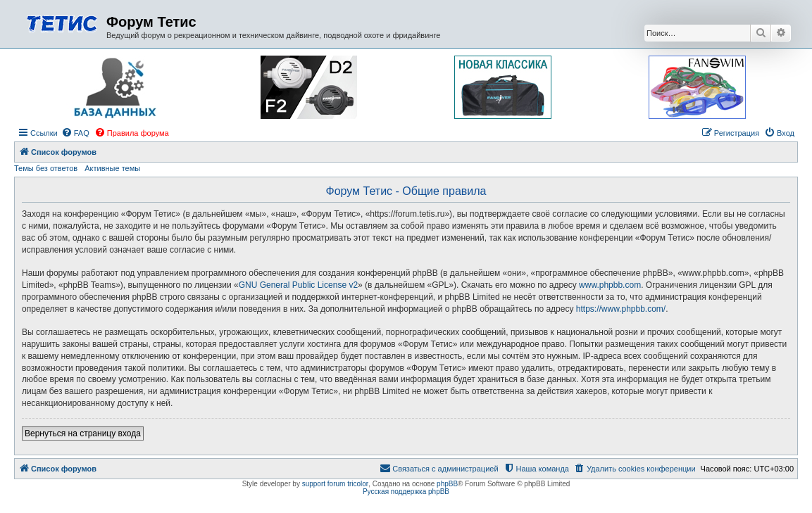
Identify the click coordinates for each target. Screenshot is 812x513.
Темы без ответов (46, 168)
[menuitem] (75, 133)
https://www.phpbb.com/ (621, 309)
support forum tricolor (335, 484)
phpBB (447, 484)
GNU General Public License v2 (298, 285)
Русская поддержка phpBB (406, 492)
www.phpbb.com (610, 285)
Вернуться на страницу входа (83, 433)
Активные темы (112, 168)
